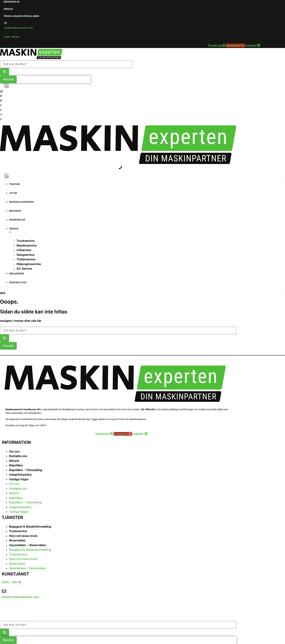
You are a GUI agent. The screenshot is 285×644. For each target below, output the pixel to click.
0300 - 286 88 (12, 37)
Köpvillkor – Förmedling (26, 470)
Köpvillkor (16, 465)
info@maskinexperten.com (19, 28)
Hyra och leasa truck (23, 536)
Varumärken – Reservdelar (28, 545)
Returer (14, 461)
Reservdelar (17, 540)
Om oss (14, 451)
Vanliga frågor (19, 479)
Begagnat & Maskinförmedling (30, 527)
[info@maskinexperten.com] (6, 23)
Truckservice (18, 531)
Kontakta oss (18, 456)
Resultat (8, 79)
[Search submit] (5, 72)
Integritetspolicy (20, 475)
